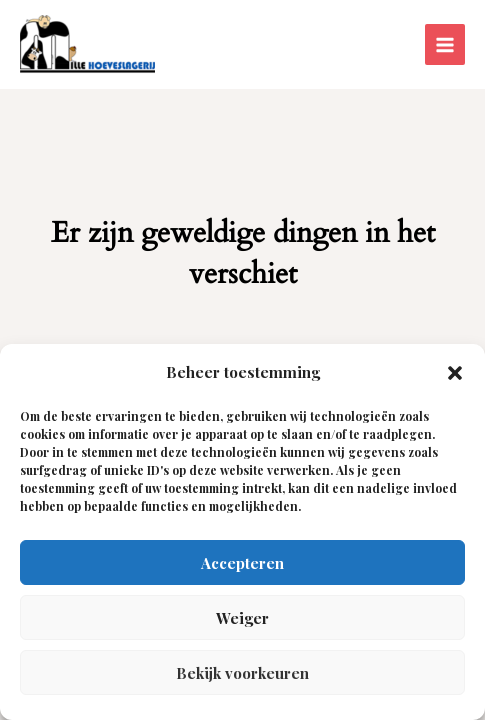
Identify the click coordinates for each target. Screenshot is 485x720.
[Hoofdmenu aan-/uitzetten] (445, 44)
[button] (455, 373)
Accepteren (242, 563)
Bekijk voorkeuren (242, 673)
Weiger (242, 618)
